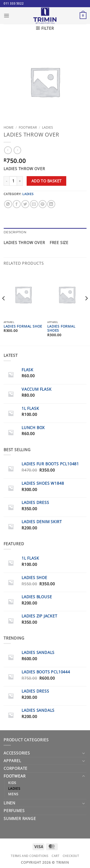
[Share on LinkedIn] (51, 204)
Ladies (48, 127)
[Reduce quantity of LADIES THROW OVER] (6, 181)
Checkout (71, 856)
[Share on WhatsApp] (8, 204)
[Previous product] (17, 150)
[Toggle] (84, 753)
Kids (12, 783)
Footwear (28, 127)
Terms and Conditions (30, 856)
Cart (55, 856)
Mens (13, 794)
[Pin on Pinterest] (43, 204)
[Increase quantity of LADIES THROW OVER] (20, 181)
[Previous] (4, 308)
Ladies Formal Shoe (23, 326)
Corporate (15, 768)
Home (9, 127)
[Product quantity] (13, 181)
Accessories (17, 753)
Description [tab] (15, 232)
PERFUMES (14, 811)
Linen (9, 803)
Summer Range (20, 819)
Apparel (12, 761)
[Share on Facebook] (17, 204)
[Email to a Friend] (34, 204)
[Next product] (8, 150)
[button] (7, 15)
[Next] (86, 308)
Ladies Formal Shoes (61, 328)
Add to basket (47, 181)
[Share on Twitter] (25, 204)
